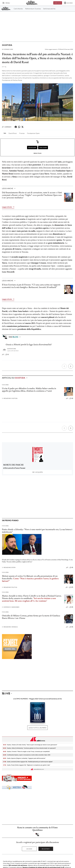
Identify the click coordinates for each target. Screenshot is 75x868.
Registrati (46, 849)
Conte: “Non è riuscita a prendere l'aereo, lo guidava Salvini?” (30, 580)
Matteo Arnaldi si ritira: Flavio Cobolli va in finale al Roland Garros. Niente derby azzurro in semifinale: (32, 597)
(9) (71, 568)
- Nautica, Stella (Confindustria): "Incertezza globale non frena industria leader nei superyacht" (29, 748)
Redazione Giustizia (10, 398)
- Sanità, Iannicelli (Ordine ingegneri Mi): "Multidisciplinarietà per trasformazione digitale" (28, 762)
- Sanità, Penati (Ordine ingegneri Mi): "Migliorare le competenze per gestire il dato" (27, 765)
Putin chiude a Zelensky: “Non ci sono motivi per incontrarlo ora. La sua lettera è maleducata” (37, 531)
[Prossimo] (71, 366)
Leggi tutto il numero (37, 728)
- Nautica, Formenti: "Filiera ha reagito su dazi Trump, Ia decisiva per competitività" (26, 752)
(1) (7, 355)
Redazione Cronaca (10, 627)
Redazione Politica (10, 587)
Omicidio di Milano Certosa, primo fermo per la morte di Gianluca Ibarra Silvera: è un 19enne (31, 617)
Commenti (7, 127)
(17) (71, 587)
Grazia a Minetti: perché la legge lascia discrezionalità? (29, 344)
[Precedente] (64, 366)
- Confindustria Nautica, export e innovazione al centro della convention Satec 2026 (27, 755)
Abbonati (58, 3)
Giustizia (7, 45)
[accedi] (68, 3)
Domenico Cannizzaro (11, 607)
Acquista (38, 472)
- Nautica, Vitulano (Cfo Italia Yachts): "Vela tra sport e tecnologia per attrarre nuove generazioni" (30, 745)
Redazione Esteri (9, 567)
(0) (71, 398)
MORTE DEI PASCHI (13, 465)
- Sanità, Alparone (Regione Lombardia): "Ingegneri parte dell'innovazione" (24, 758)
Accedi (29, 849)
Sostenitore (12, 349)
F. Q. (4, 67)
